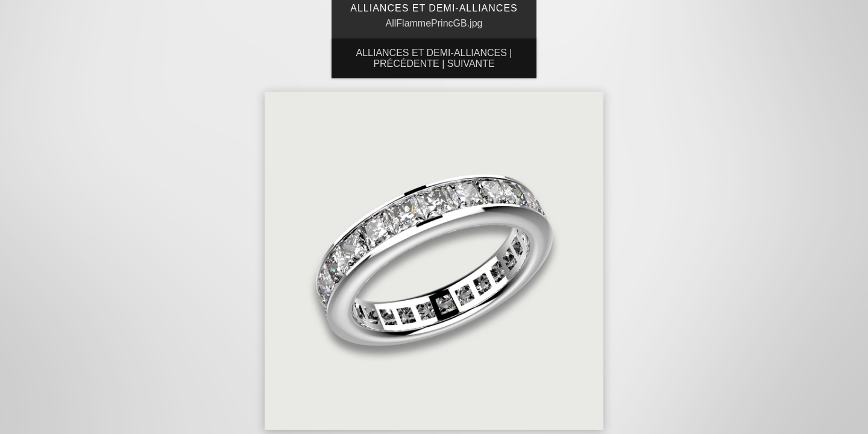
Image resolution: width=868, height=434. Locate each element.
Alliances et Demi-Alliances (431, 53)
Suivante (471, 64)
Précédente (406, 64)
